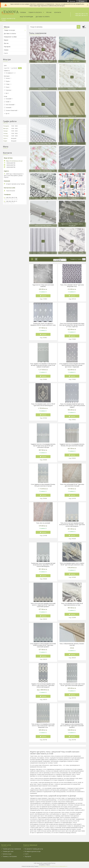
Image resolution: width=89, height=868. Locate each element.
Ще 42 (7, 114)
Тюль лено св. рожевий (43, 523)
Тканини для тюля (8, 851)
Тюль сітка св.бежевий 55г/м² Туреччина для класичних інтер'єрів (72, 485)
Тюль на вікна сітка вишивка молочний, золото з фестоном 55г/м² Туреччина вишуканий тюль (43, 726)
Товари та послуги (35, 12)
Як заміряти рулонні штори (33, 851)
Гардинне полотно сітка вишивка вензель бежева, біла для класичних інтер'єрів (72, 445)
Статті (6, 53)
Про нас (49, 12)
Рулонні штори (7, 854)
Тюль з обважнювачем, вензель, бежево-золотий (72, 644)
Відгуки (6, 40)
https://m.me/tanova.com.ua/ (14, 161)
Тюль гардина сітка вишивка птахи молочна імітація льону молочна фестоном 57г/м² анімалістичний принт (43, 365)
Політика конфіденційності (60, 866)
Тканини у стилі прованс (10, 856)
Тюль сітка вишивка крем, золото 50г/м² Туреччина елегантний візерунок (43, 405)
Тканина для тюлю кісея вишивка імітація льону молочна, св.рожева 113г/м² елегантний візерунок (43, 565)
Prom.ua (53, 863)
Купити (44, 296)
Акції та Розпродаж (26, 17)
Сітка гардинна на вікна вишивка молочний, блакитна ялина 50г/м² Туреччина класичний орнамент (43, 645)
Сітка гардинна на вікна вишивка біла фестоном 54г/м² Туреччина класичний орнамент (72, 726)
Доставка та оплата (43, 17)
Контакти (58, 12)
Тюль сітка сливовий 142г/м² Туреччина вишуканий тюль (72, 286)
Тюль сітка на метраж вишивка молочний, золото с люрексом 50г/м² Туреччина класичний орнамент (43, 605)
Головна (23, 12)
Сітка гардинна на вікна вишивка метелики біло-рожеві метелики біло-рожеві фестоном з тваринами (72, 365)
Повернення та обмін (10, 37)
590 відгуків (72, 1)
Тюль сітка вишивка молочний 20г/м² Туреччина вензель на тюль (72, 604)
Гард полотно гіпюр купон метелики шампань (43, 286)
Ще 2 (7, 93)
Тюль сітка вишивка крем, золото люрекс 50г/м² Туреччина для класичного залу (72, 564)
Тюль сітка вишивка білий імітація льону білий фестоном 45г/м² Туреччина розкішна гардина (72, 406)
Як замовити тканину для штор (34, 849)
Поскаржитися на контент (46, 866)
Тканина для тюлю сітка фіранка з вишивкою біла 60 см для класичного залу (43, 324)
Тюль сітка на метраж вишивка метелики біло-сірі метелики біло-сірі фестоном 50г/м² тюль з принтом (72, 325)
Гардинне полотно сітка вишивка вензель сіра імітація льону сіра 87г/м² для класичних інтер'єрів (43, 446)
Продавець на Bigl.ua (44, 865)
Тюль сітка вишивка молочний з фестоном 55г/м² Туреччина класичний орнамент (72, 685)
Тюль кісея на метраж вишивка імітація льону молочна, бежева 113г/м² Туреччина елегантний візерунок (72, 525)
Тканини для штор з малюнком (12, 849)
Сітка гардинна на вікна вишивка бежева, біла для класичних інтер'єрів (43, 485)
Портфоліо (7, 47)
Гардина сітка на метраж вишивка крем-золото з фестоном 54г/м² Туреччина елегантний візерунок (43, 685)
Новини (6, 50)
